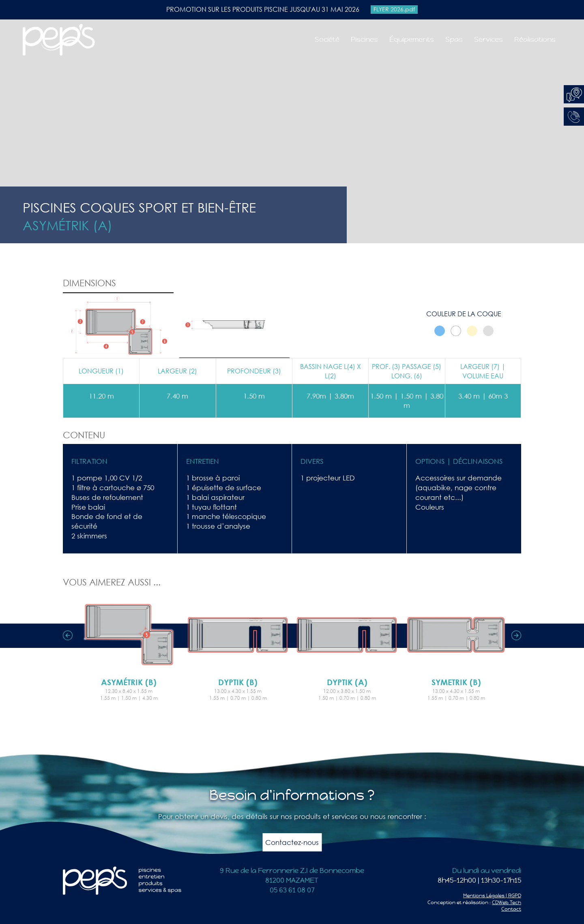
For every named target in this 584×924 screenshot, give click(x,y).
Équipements (412, 39)
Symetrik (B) (456, 682)
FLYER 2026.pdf (394, 9)
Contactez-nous (292, 842)
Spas (454, 39)
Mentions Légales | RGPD (492, 896)
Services (488, 39)
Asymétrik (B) (129, 682)
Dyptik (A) (347, 682)
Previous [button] (68, 635)
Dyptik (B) (238, 682)
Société (327, 39)
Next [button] (516, 635)
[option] (129, 647)
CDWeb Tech (507, 903)
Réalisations (535, 39)
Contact (511, 909)
